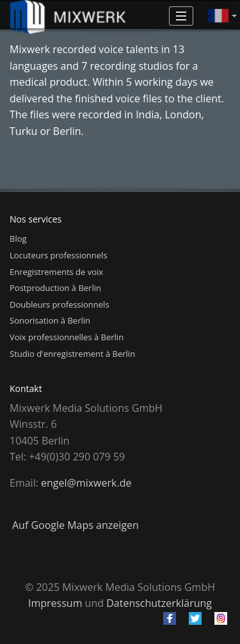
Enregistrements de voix (56, 272)
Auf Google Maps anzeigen (76, 525)
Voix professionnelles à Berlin (67, 337)
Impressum (55, 603)
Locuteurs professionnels (59, 255)
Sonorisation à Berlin (50, 320)
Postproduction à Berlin (55, 288)
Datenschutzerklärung (159, 603)
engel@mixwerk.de (86, 483)
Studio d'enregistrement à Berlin (72, 354)
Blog (18, 239)
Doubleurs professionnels (60, 304)
